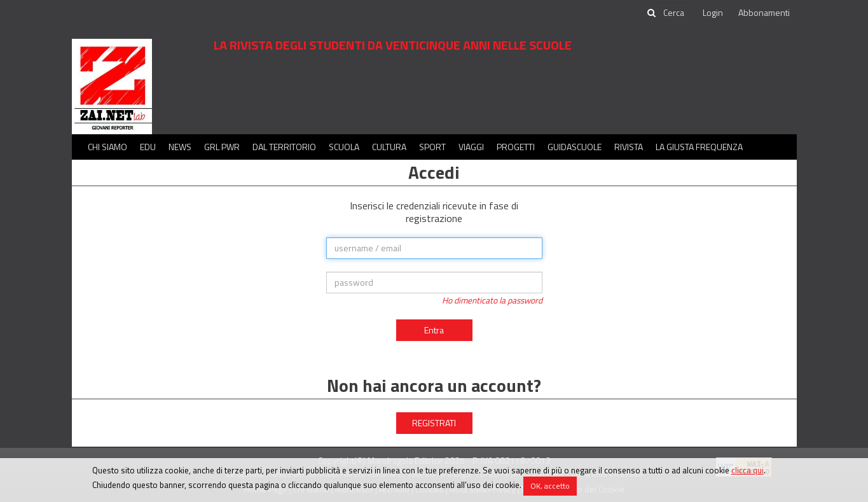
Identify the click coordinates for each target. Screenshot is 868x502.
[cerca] (675, 13)
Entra (434, 330)
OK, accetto (550, 486)
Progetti (516, 147)
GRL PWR (222, 147)
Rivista (629, 147)
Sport (432, 147)
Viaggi (471, 147)
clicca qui (747, 470)
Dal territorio (284, 147)
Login (713, 12)
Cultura (389, 147)
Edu (148, 147)
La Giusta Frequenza (699, 147)
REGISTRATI (434, 423)
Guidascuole (575, 147)
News (180, 147)
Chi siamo (107, 147)
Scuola (344, 147)
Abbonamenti (764, 12)
